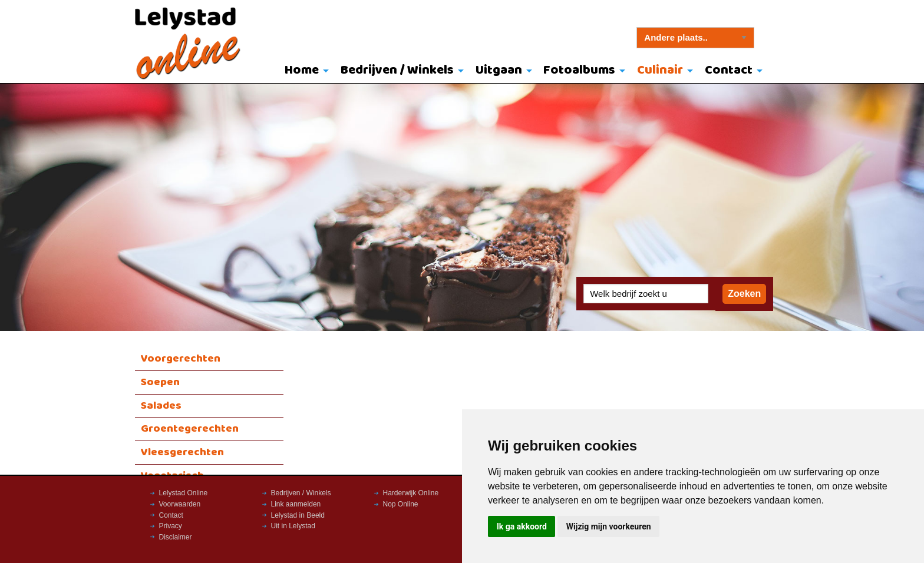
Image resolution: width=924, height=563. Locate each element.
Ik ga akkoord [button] (522, 526)
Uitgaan (499, 70)
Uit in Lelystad (293, 526)
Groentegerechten (190, 429)
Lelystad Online (184, 493)
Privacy (171, 526)
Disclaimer (176, 537)
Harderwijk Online (411, 493)
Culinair (660, 70)
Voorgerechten (181, 359)
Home (302, 70)
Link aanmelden (296, 504)
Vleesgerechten (182, 452)
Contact (729, 70)
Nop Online (401, 504)
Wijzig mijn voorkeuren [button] (609, 526)
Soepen (160, 382)
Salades (161, 406)
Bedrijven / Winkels (397, 70)
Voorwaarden (180, 504)
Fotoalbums (579, 70)
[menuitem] (304, 71)
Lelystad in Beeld (298, 515)
